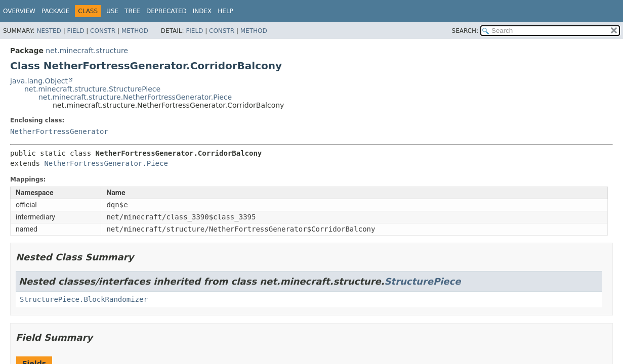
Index (202, 11)
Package (55, 11)
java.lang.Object (39, 81)
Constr (103, 31)
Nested (49, 31)
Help (225, 11)
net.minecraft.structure (87, 51)
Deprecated (167, 11)
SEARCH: (465, 31)
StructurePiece (423, 281)
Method (135, 31)
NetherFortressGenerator (59, 131)
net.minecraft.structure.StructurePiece (92, 89)
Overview (19, 11)
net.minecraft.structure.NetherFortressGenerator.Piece (135, 97)
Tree (132, 11)
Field (75, 31)
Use (112, 11)
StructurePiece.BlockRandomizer (84, 299)
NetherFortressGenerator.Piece (106, 163)
